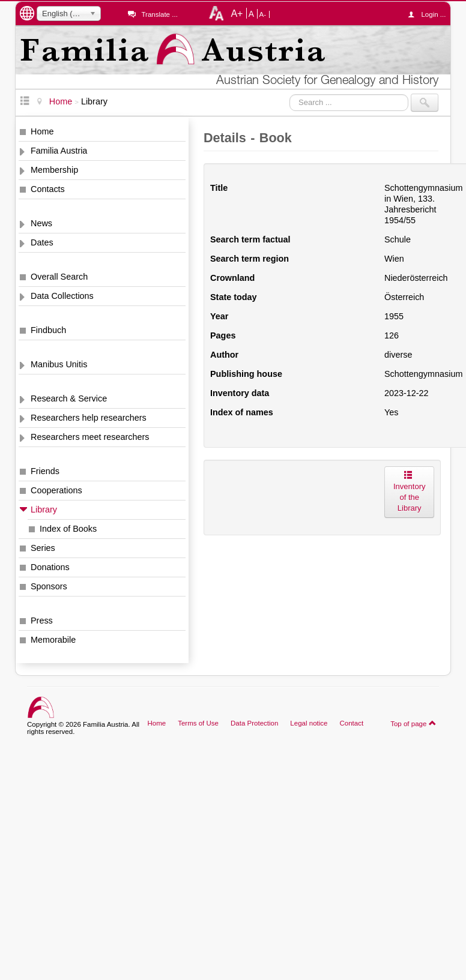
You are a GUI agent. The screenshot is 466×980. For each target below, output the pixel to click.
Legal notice (309, 723)
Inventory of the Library (409, 492)
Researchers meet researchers (90, 437)
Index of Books (68, 529)
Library (44, 510)
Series (43, 548)
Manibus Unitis (59, 364)
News (41, 223)
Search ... (290, 94)
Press (42, 621)
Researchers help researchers (89, 418)
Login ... (430, 14)
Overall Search (59, 277)
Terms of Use (198, 723)
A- (263, 14)
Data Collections (62, 296)
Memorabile (53, 640)
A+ (237, 13)
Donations (50, 567)
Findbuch (48, 330)
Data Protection (254, 723)
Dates (42, 242)
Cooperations (56, 490)
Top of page (413, 723)
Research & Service (69, 398)
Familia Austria (59, 151)
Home (42, 131)
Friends (45, 471)
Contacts (48, 189)
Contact (351, 723)
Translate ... (159, 14)
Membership (54, 170)
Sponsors (49, 586)
